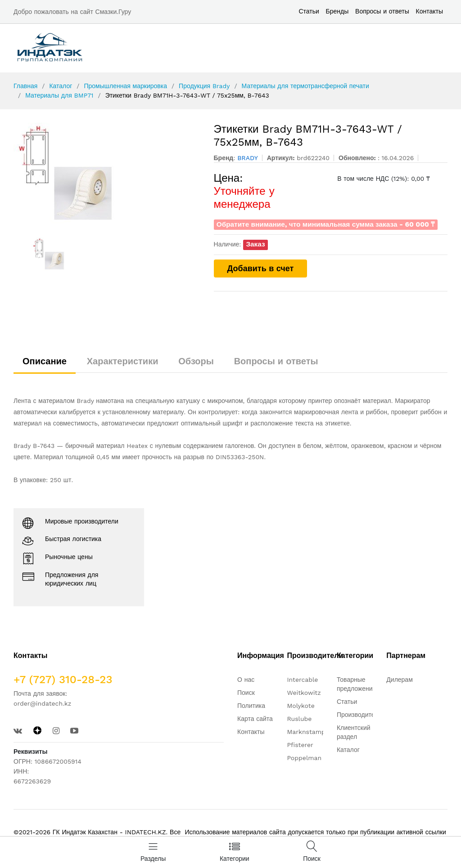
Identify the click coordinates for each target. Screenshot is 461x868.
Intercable (302, 680)
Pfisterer (300, 745)
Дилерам (399, 680)
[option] (107, 173)
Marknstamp (306, 732)
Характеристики (123, 361)
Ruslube (299, 719)
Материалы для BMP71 (59, 95)
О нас (246, 680)
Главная (25, 86)
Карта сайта (255, 719)
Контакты (429, 11)
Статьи (309, 11)
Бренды (337, 11)
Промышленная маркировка (125, 86)
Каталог (61, 86)
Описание (45, 361)
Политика (251, 706)
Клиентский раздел (354, 732)
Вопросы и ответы (382, 11)
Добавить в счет (261, 268)
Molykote (301, 706)
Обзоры (196, 361)
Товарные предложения (356, 684)
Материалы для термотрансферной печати (305, 86)
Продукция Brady (204, 86)
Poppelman (304, 758)
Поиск (246, 693)
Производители (359, 715)
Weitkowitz (304, 693)
